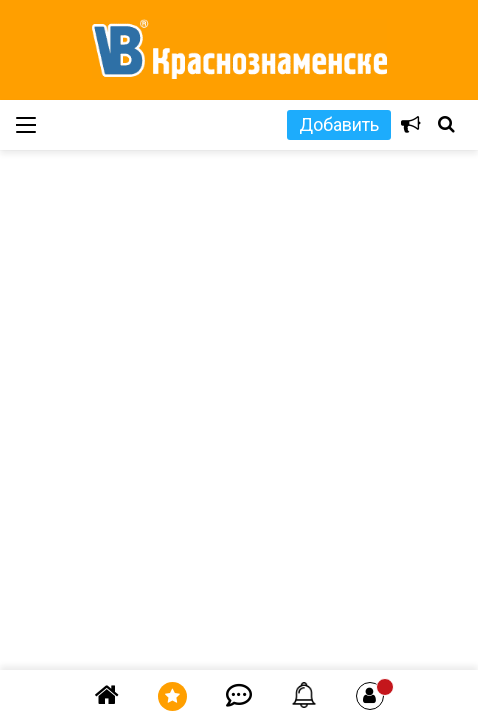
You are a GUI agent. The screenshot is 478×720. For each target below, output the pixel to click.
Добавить (339, 124)
